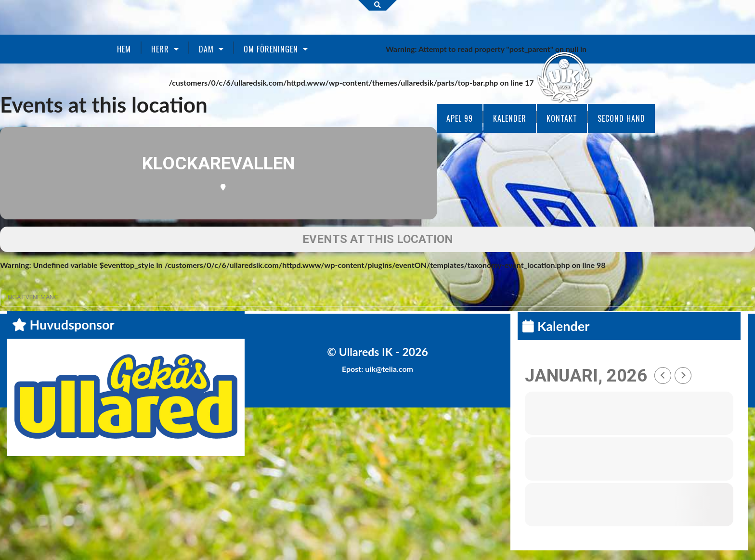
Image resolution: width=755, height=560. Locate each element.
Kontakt (562, 118)
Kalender (510, 118)
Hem (124, 49)
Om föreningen (271, 49)
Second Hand (621, 118)
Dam (206, 49)
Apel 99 (460, 118)
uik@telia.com (389, 369)
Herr (160, 49)
